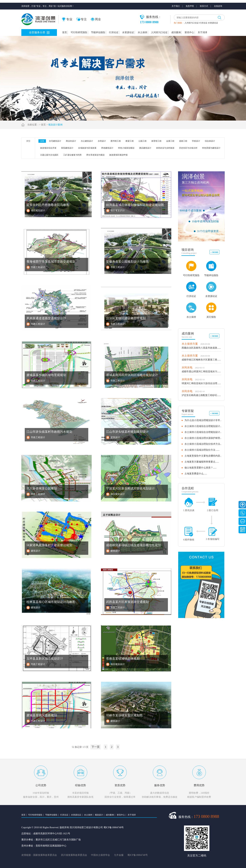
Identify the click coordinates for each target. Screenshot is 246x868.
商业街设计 (71, 141)
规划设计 (99, 815)
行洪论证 (203, 23)
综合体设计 (210, 141)
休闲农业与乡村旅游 (165, 148)
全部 (42, 141)
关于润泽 (202, 32)
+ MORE (214, 252)
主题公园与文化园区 (49, 155)
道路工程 (183, 141)
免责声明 (190, 6)
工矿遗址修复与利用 (72, 155)
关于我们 (176, 6)
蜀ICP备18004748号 (138, 855)
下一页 (96, 747)
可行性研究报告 (79, 32)
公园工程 (142, 141)
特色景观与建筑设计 (211, 148)
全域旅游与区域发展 (87, 148)
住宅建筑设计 (55, 141)
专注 (82, 19)
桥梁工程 (130, 141)
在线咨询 (218, 6)
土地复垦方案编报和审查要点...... (202, 462)
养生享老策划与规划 (95, 155)
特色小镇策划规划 (126, 148)
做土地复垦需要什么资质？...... (201, 468)
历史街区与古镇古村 (188, 148)
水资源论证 (213, 23)
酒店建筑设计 (145, 148)
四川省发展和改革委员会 (74, 855)
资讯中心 (189, 32)
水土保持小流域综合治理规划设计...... (204, 426)
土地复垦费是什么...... (196, 474)
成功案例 (176, 32)
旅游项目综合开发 (48, 148)
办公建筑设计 (87, 141)
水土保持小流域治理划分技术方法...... (204, 444)
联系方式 (204, 6)
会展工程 (170, 141)
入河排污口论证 (192, 23)
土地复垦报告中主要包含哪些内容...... (204, 456)
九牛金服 (119, 855)
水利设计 (102, 141)
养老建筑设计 (107, 148)
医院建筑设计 (67, 148)
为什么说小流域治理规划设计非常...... (204, 420)
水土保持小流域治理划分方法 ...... (202, 450)
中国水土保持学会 (100, 855)
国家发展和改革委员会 (45, 855)
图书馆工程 (116, 141)
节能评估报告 (98, 32)
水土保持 (142, 32)
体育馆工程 (156, 141)
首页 (65, 32)
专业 (67, 19)
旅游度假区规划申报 (118, 155)
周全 (96, 19)
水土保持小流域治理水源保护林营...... (204, 438)
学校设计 (196, 141)
